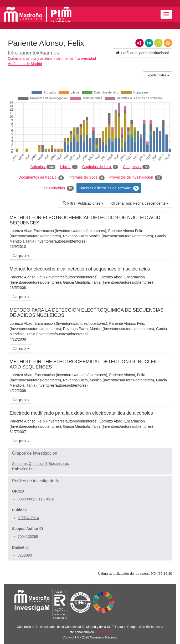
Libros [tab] (69, 167)
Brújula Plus (103, 632)
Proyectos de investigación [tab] (136, 178)
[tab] (90, 453)
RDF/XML (140, 43)
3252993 (25, 555)
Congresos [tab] (136, 167)
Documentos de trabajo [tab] (41, 178)
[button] (90, 453)
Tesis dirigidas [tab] (58, 188)
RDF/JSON (168, 43)
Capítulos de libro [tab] (100, 167)
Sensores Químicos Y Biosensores (40, 464)
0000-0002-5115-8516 (36, 499)
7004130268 (28, 537)
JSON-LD (149, 43)
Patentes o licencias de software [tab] (109, 188)
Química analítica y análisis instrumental (41, 58)
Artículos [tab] (43, 167)
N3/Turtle (158, 43)
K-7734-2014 (28, 518)
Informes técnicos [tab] (87, 178)
